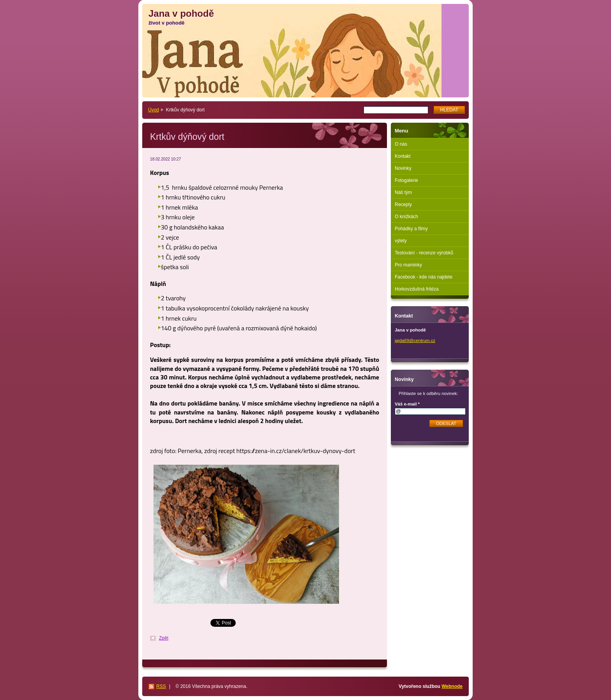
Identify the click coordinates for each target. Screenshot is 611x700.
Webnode (452, 686)
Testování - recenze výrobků (424, 253)
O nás (401, 144)
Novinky (403, 168)
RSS (161, 686)
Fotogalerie (406, 180)
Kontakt (403, 156)
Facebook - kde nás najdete (424, 277)
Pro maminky (408, 265)
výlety (401, 241)
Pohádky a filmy (411, 229)
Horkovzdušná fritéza (417, 289)
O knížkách (406, 217)
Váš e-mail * (407, 404)
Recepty (403, 205)
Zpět (164, 638)
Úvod (154, 110)
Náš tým (403, 192)
